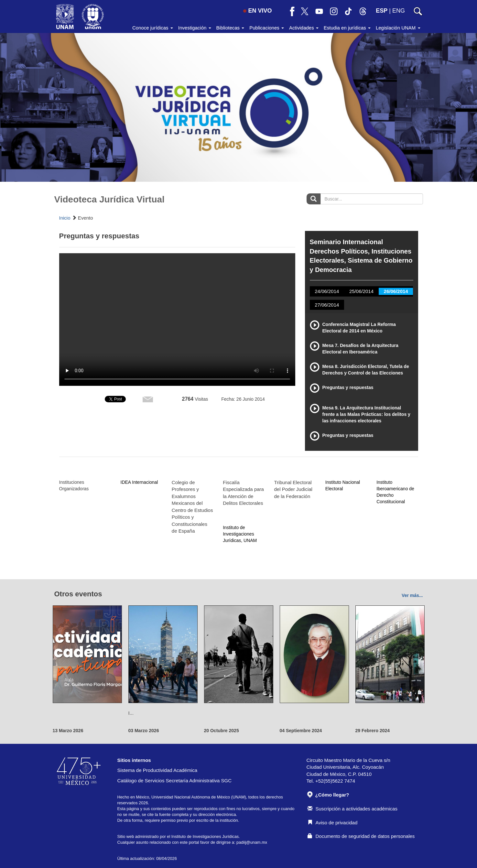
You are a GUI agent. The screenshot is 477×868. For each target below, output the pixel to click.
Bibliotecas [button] (230, 28)
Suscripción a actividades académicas (352, 809)
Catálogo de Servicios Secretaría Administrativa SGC (175, 781)
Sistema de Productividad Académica (157, 770)
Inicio (65, 218)
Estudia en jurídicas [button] (347, 28)
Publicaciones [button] (267, 28)
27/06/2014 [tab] (327, 305)
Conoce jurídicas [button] (153, 28)
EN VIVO (257, 11)
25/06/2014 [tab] (361, 291)
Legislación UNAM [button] (398, 28)
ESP (382, 11)
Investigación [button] (195, 28)
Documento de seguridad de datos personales (361, 836)
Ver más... (412, 595)
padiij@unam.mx (252, 842)
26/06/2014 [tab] (396, 291)
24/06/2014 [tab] (327, 291)
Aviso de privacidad (333, 823)
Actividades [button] (304, 28)
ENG (399, 11)
